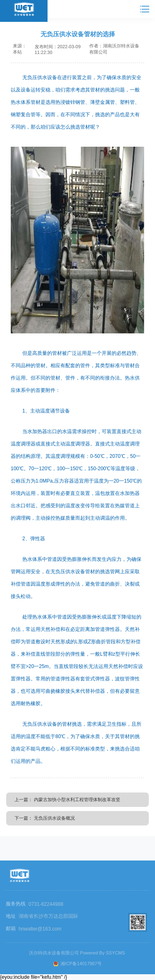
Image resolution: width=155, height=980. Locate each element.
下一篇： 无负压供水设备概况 (45, 818)
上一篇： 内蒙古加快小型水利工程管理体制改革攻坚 (67, 799)
